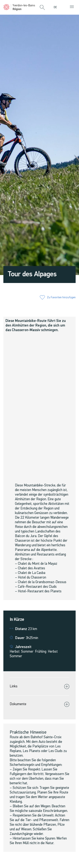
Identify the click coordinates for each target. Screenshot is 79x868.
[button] (42, 8)
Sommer (27, 652)
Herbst (15, 652)
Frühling (41, 652)
